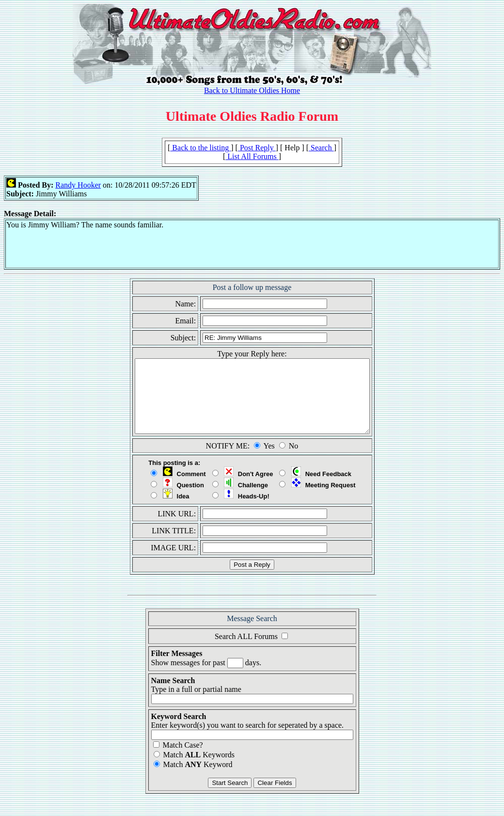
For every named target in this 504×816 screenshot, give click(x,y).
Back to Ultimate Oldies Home (252, 90)
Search (321, 148)
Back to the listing (200, 148)
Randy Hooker (78, 185)
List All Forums (252, 156)
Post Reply (257, 148)
